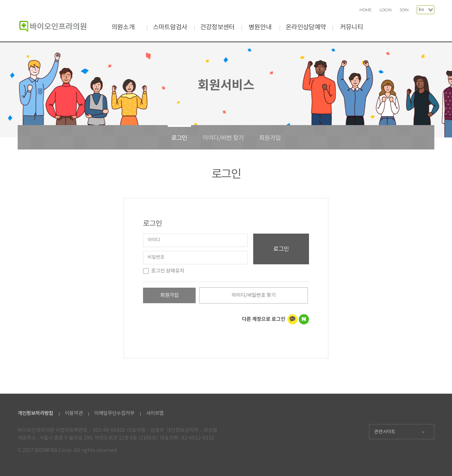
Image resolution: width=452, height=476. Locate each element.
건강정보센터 (218, 27)
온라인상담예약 (306, 27)
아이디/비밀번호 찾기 (254, 295)
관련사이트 (385, 432)
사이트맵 (155, 413)
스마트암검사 (170, 27)
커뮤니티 (352, 27)
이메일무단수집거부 (114, 413)
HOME (365, 10)
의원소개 (123, 27)
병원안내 (260, 27)
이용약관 (74, 413)
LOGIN (386, 10)
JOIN (404, 10)
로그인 (179, 138)
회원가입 (270, 138)
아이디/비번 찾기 (223, 138)
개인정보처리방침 (35, 413)
